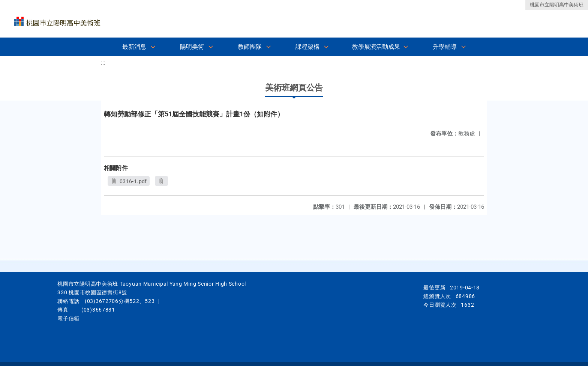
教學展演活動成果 (376, 47)
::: (103, 63)
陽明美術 (192, 47)
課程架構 (307, 47)
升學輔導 (445, 47)
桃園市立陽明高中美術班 (557, 5)
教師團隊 (250, 47)
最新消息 (134, 47)
